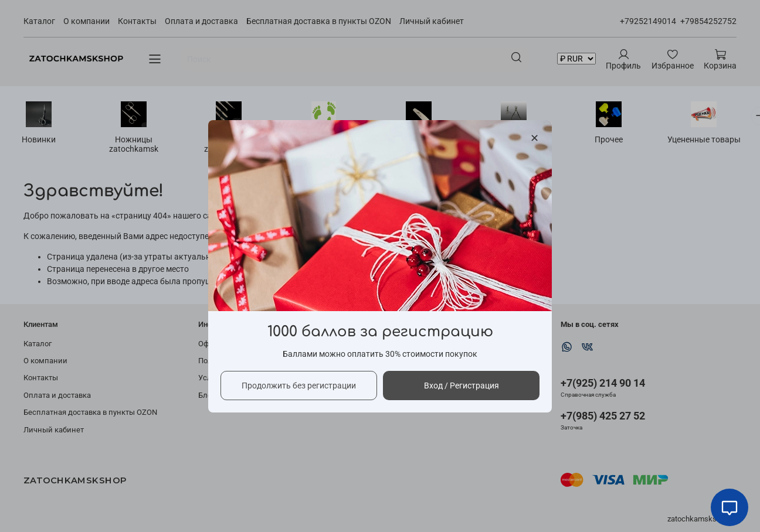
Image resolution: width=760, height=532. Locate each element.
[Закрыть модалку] (535, 139)
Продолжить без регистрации (299, 385)
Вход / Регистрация (462, 385)
